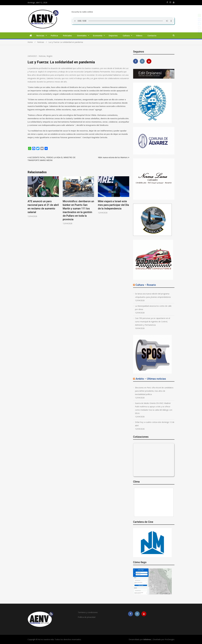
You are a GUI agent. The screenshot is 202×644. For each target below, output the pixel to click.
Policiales (67, 35)
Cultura (126, 35)
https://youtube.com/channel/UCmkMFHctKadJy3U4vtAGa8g (174, 2)
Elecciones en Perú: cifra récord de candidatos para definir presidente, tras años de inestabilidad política (154, 391)
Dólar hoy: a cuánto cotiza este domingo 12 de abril (155, 424)
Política (54, 35)
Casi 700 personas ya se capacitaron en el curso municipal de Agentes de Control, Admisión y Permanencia (153, 322)
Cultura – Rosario (146, 285)
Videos (139, 35)
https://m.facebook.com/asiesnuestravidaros (167, 2)
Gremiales (82, 35)
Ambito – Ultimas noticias (151, 379)
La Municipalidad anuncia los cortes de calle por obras (153, 308)
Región (50, 56)
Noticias (40, 35)
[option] (43, 197)
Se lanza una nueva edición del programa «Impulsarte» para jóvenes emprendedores (153, 295)
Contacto (152, 35)
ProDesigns (170, 639)
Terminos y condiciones (88, 612)
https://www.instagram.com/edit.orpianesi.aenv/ (170, 2)
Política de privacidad (87, 617)
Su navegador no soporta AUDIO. (123, 21)
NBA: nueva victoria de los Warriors (113, 157)
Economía (98, 35)
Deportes (113, 35)
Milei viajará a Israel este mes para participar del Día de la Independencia (113, 205)
